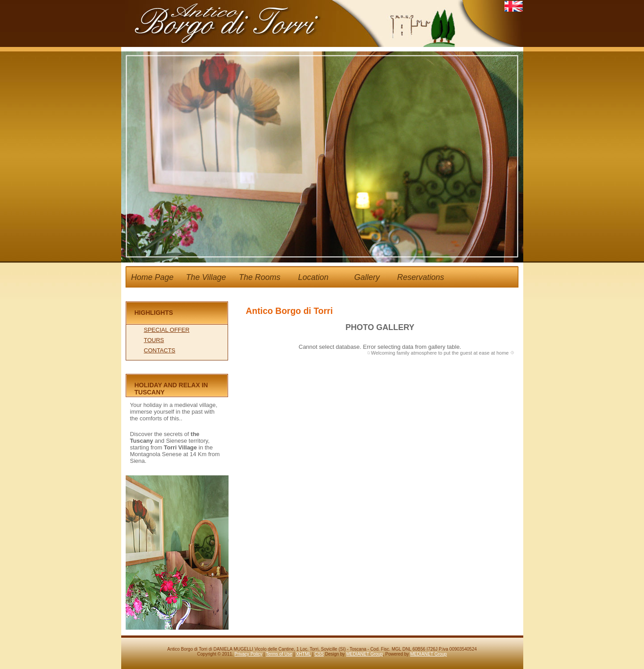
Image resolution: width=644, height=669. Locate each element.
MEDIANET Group (364, 654)
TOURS (154, 340)
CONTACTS (160, 350)
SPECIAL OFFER (167, 330)
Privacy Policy (248, 654)
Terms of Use (279, 654)
